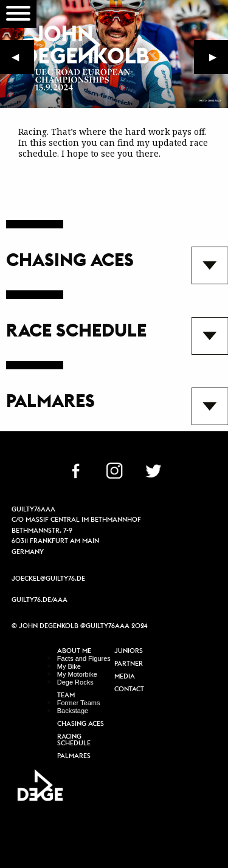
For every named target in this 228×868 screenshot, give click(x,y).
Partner (129, 664)
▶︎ (219, 60)
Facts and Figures (84, 658)
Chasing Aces (81, 724)
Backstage (73, 711)
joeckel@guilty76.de (48, 578)
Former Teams (79, 703)
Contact (129, 689)
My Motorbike (77, 674)
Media (125, 677)
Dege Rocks (75, 682)
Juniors (129, 651)
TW (153, 470)
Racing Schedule (74, 740)
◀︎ (23, 60)
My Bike (69, 666)
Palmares (74, 756)
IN (114, 470)
